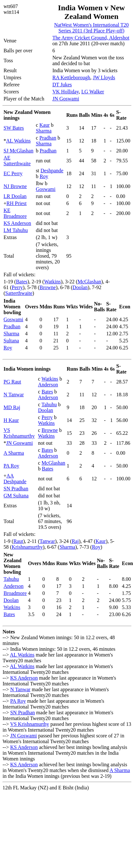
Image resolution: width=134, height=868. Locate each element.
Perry (17, 287)
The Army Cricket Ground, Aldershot (91, 38)
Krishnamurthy (27, 547)
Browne (48, 287)
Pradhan (48, 138)
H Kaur (11, 420)
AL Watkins (18, 141)
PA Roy (11, 466)
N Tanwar (14, 395)
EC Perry (13, 173)
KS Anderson (17, 223)
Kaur (44, 125)
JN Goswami (66, 99)
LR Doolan (15, 196)
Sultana (11, 341)
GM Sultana (16, 496)
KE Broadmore (15, 213)
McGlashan (89, 282)
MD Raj (12, 407)
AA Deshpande (15, 479)
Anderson (48, 385)
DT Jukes (62, 85)
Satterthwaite (19, 293)
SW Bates (14, 128)
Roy (44, 176)
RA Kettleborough (71, 77)
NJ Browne (15, 186)
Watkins (52, 282)
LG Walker (93, 92)
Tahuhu (49, 404)
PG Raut (12, 382)
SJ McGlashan (18, 151)
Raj (75, 541)
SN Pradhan (16, 489)
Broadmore (15, 593)
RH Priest (17, 203)
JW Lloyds (104, 77)
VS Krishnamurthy (19, 433)
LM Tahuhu (16, 230)
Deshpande (52, 171)
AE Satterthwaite (17, 161)
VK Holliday (66, 92)
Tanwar (47, 541)
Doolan (80, 287)
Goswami (45, 189)
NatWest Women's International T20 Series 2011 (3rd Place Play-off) (91, 28)
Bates (22, 282)
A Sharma (14, 453)
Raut (18, 541)
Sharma (44, 131)
